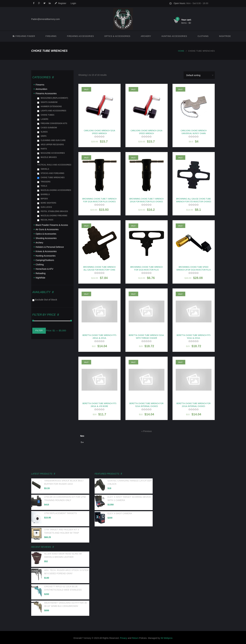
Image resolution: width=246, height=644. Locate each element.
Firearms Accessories (80, 36)
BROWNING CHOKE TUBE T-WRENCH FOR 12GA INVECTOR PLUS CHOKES (99, 200)
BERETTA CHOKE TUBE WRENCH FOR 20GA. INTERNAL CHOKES (194, 405)
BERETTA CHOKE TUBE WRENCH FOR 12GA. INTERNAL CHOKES (146, 405)
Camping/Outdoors (45, 260)
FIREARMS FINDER (24, 36)
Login (73, 3)
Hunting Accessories (174, 36)
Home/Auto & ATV (44, 269)
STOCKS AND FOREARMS (52, 173)
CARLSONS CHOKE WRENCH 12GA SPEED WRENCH (99, 132)
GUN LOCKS (46, 207)
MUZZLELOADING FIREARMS (54, 216)
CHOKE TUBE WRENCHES (53, 178)
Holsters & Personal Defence (50, 247)
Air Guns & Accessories (47, 229)
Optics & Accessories (117, 36)
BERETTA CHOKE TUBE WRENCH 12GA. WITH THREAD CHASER (146, 337)
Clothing (203, 36)
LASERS (44, 119)
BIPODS (44, 199)
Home (181, 51)
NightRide (225, 36)
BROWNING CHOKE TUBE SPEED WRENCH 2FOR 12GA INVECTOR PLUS (194, 269)
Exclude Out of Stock (46, 300)
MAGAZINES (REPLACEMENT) (54, 98)
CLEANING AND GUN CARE (53, 140)
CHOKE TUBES (47, 115)
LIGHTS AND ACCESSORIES (53, 111)
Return (135, 638)
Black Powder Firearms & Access (52, 225)
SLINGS (44, 132)
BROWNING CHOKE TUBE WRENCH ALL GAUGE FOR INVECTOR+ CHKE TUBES (99, 270)
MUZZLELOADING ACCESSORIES (56, 190)
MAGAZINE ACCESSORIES (53, 153)
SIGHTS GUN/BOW (49, 102)
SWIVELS (45, 169)
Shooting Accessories (46, 238)
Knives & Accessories (46, 251)
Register (62, 3)
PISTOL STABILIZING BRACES (54, 211)
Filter (39, 331)
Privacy (123, 638)
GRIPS (44, 136)
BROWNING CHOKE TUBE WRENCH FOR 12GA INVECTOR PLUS (147, 269)
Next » (82, 437)
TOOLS (44, 186)
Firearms (51, 36)
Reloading (41, 273)
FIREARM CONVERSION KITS (54, 123)
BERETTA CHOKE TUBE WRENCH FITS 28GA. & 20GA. (99, 337)
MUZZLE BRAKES (49, 157)
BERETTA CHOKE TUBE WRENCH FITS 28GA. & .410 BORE (99, 405)
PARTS (44, 149)
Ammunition (41, 89)
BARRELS (45, 194)
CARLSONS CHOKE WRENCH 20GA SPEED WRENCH (146, 132)
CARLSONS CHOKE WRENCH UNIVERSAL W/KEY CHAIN (194, 132)
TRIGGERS (46, 182)
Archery (146, 36)
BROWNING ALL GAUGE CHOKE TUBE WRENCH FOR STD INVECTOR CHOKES (194, 200)
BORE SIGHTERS (48, 203)
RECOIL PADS (47, 220)
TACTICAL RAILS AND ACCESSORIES (54, 165)
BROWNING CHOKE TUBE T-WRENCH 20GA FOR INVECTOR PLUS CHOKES (147, 200)
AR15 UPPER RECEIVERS (52, 145)
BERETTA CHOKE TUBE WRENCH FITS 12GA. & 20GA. (194, 337)
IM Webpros (167, 638)
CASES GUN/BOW (49, 128)
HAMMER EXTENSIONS (51, 106)
